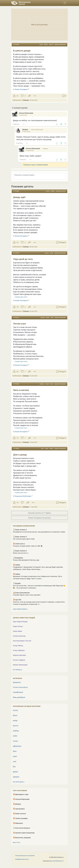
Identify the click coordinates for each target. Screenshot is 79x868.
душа (15, 715)
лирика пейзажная (60, 45)
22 (17, 242)
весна (52, 253)
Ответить (16, 124)
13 (17, 438)
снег (15, 761)
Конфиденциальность (22, 859)
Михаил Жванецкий (20, 665)
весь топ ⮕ (17, 842)
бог (14, 767)
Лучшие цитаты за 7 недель (40, 513)
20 (17, 371)
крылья (43, 318)
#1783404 (16, 191)
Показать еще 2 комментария (36, 165)
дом (42, 449)
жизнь (48, 191)
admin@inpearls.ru (58, 861)
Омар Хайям (17, 631)
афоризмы (17, 746)
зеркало (16, 777)
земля (47, 384)
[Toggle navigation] (65, 3)
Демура (45, 149)
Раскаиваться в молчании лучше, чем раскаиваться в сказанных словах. (39, 532)
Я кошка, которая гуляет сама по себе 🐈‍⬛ (28, 546)
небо (52, 318)
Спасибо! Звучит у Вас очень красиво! (27, 595)
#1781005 (16, 45)
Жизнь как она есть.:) (21, 553)
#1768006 (16, 449)
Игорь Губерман (19, 650)
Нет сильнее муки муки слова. (24, 539)
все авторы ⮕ (18, 670)
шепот (51, 45)
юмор (15, 720)
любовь (42, 384)
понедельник (18, 692)
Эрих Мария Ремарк (20, 622)
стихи (15, 741)
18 (17, 307)
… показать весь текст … (21, 297)
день (15, 751)
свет (15, 756)
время (15, 772)
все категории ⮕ (19, 782)
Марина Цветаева (19, 655)
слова (41, 45)
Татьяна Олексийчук (20, 687)
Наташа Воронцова (37, 130)
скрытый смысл (61, 191)
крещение (17, 682)
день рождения (19, 697)
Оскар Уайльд (18, 646)
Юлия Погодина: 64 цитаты (40, 518)
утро (48, 318)
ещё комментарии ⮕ (20, 609)
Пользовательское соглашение (25, 856)
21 (17, 96)
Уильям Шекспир (19, 636)
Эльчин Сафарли (19, 660)
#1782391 (16, 318)
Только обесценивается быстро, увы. (26, 560)
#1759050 (16, 384)
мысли (16, 726)
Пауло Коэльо (18, 626)
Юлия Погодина (21, 236)
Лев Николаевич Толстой (22, 641)
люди (15, 736)
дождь (46, 45)
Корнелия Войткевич (23, 496)
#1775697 (16, 253)
